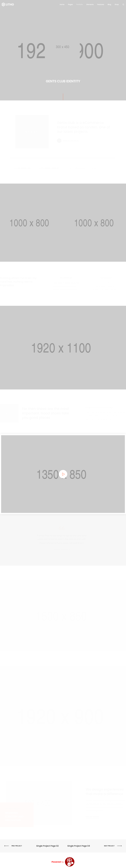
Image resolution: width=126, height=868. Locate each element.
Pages (70, 4)
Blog (109, 4)
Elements (90, 4)
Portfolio (80, 4)
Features (101, 4)
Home (62, 4)
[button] (92, 817)
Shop (117, 4)
